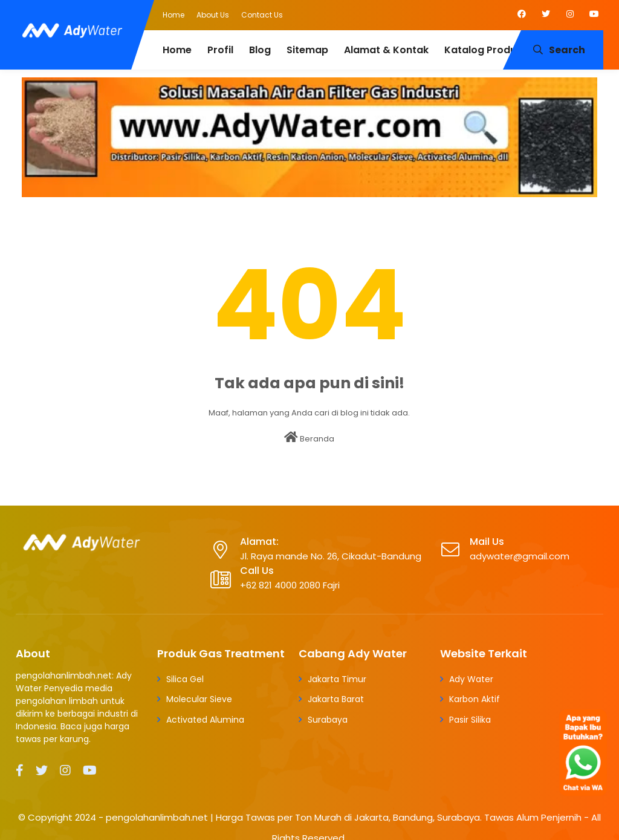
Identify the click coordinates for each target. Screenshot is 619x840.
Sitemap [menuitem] (307, 50)
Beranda (309, 438)
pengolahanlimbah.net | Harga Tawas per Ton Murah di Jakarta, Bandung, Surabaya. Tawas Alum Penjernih (344, 817)
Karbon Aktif (475, 699)
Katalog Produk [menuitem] (483, 50)
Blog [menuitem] (260, 50)
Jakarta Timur (337, 679)
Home (173, 15)
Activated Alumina (205, 720)
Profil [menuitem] (220, 50)
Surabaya (328, 720)
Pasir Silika (470, 720)
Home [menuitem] (177, 50)
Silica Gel (185, 679)
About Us (213, 15)
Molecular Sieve (199, 699)
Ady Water (471, 679)
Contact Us (262, 15)
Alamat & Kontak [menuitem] (386, 50)
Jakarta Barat (336, 699)
